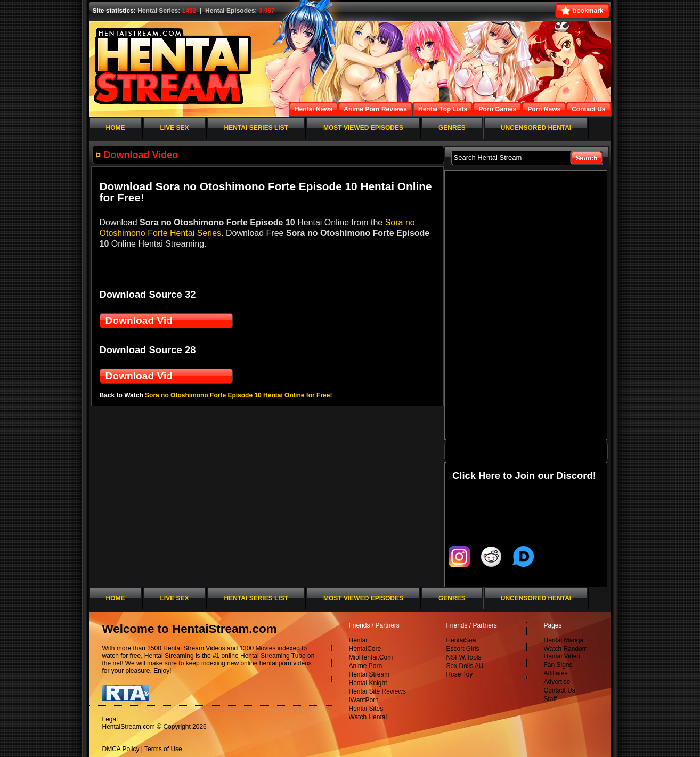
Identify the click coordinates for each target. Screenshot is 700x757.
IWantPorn (364, 700)
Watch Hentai (368, 717)
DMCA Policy (121, 749)
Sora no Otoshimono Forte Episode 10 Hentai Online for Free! (238, 395)
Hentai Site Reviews (377, 691)
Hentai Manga (564, 640)
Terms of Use (163, 749)
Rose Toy (460, 674)
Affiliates (556, 673)
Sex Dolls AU (465, 666)
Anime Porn (366, 666)
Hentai (358, 640)
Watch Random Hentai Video (566, 653)
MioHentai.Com (371, 657)
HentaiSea (461, 640)
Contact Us (560, 690)
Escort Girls (463, 649)
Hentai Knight (368, 683)
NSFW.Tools (464, 657)
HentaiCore (365, 649)
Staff (550, 699)
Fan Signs (558, 665)
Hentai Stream (369, 674)
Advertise (557, 682)
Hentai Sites (366, 709)
